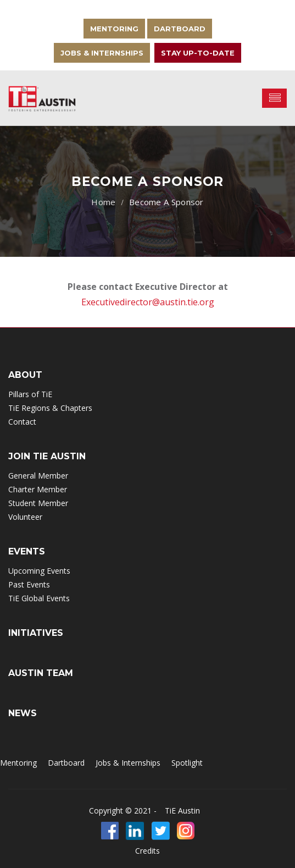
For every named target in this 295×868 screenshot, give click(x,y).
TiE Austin (182, 811)
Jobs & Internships (102, 53)
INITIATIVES (36, 633)
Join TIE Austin (47, 456)
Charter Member (38, 489)
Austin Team (41, 673)
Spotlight (187, 763)
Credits (147, 851)
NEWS (23, 713)
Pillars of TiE (30, 394)
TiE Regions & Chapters (50, 408)
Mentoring (114, 29)
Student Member (38, 503)
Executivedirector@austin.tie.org (148, 302)
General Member (38, 476)
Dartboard (180, 29)
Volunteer (25, 517)
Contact (22, 422)
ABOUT (25, 375)
